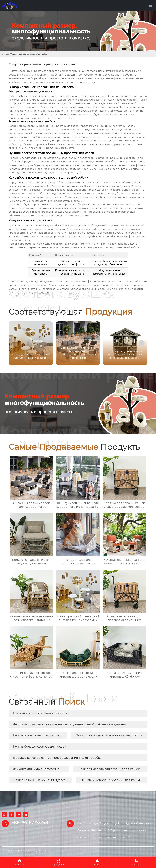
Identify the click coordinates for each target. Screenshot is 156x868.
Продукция (58, 862)
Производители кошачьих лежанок (40, 713)
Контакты (136, 862)
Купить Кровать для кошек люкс (37, 735)
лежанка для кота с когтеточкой (37, 769)
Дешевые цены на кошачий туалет (39, 780)
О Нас (98, 862)
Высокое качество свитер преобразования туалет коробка (57, 758)
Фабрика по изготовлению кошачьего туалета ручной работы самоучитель (70, 724)
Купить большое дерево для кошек (40, 747)
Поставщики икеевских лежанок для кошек (109, 735)
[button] (142, 343)
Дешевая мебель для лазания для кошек (109, 769)
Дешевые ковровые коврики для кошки (111, 780)
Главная (5, 54)
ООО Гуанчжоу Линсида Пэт (33, 292)
